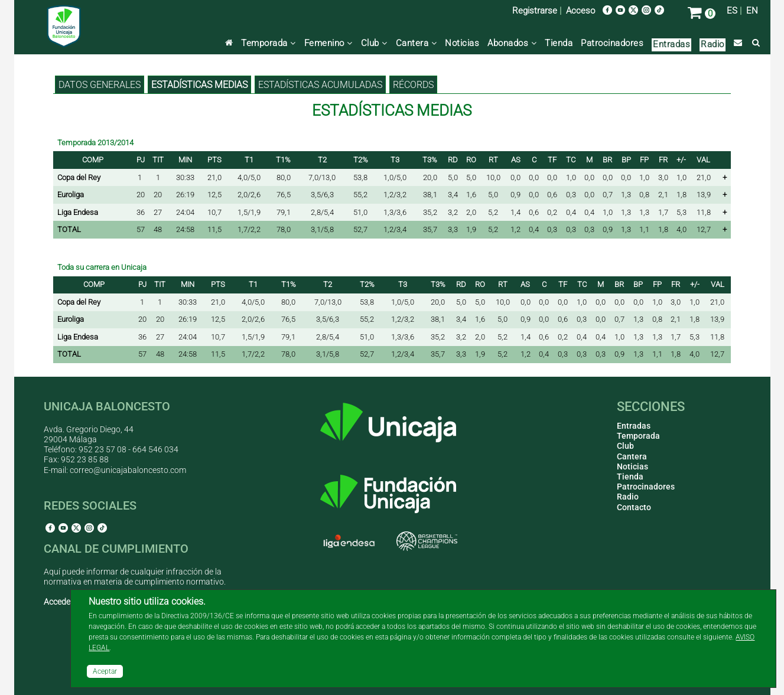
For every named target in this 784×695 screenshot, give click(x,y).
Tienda (559, 43)
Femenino (328, 43)
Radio (713, 44)
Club (374, 43)
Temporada (269, 43)
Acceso (580, 11)
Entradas (671, 44)
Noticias (462, 43)
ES (732, 11)
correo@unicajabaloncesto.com (128, 470)
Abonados (512, 43)
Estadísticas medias (199, 85)
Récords (413, 85)
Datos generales (100, 85)
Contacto (634, 507)
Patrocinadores (612, 43)
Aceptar (105, 671)
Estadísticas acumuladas (320, 85)
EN (752, 11)
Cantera (417, 43)
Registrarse (535, 11)
